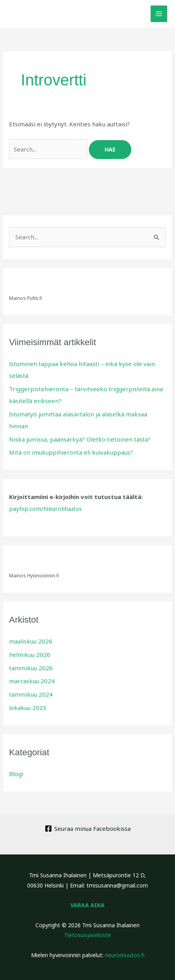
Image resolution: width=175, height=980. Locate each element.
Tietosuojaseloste (87, 935)
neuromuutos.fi (125, 955)
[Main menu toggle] (159, 14)
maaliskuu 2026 (31, 641)
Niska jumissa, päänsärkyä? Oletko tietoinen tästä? (80, 439)
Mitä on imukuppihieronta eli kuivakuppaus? (71, 452)
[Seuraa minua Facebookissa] (88, 828)
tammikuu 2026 (31, 668)
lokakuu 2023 (28, 708)
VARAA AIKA (87, 905)
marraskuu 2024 (32, 681)
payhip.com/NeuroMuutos (45, 508)
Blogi (16, 774)
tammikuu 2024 (31, 694)
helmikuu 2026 (30, 655)
